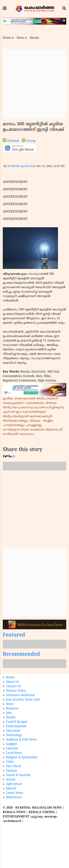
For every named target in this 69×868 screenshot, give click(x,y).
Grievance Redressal (20, 695)
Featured (14, 635)
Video (10, 762)
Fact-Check (14, 766)
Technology (14, 735)
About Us (13, 682)
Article (11, 780)
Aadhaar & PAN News (21, 740)
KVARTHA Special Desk (22, 166)
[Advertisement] (34, 84)
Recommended (21, 655)
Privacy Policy (16, 691)
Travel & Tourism (18, 775)
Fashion (12, 771)
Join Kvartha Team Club (23, 700)
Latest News (15, 793)
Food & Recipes (17, 722)
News (21, 38)
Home (7, 38)
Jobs (9, 713)
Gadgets (12, 744)
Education (13, 731)
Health (11, 718)
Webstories (14, 797)
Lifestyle (12, 749)
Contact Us (14, 686)
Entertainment (16, 726)
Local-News (14, 753)
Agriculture (14, 784)
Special (11, 789)
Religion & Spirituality (22, 758)
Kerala (34, 38)
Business (12, 709)
